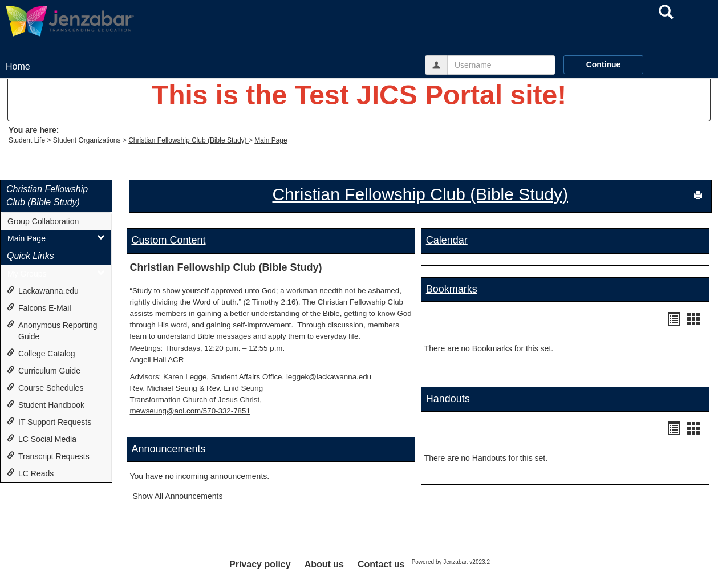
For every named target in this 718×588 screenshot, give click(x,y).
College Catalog (41, 353)
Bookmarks (452, 289)
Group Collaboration (43, 221)
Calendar (447, 240)
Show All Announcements (178, 496)
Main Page (271, 140)
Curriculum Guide (44, 370)
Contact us (381, 564)
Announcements (169, 449)
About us (324, 564)
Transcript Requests (48, 456)
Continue (604, 64)
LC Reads (30, 473)
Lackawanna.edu (43, 291)
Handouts (448, 399)
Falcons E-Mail (39, 308)
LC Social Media (42, 439)
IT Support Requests (49, 422)
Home (18, 66)
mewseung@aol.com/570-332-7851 (190, 411)
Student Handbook (46, 405)
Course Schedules (45, 388)
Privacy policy (260, 564)
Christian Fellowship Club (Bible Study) (188, 140)
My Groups (56, 273)
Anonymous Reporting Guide (52, 331)
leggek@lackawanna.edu (329, 377)
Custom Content (169, 240)
